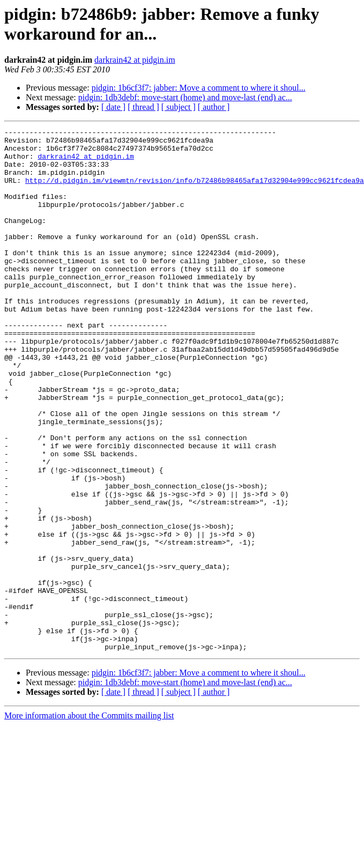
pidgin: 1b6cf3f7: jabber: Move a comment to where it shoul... (199, 88)
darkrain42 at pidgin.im (135, 60)
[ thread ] (143, 107)
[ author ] (214, 107)
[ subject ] (179, 107)
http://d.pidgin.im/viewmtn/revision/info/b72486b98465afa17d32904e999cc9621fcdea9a (195, 191)
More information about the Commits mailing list (89, 820)
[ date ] (113, 107)
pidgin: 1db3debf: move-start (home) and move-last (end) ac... (185, 97)
